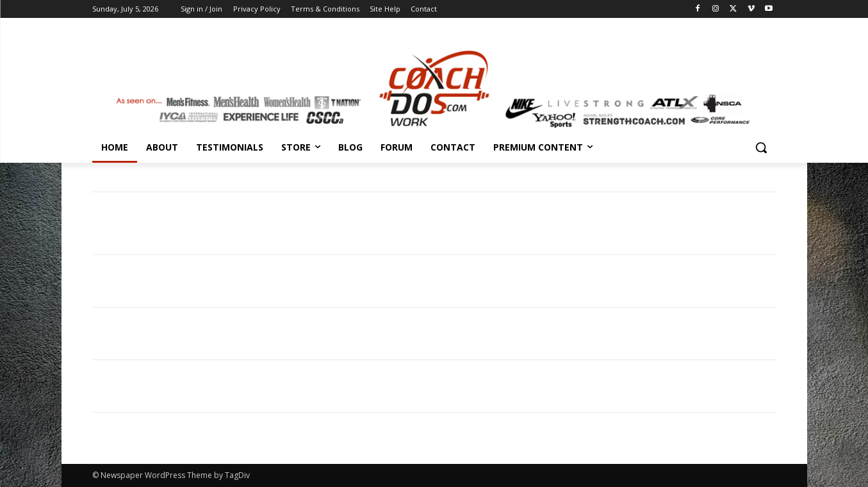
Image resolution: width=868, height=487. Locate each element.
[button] (761, 147)
